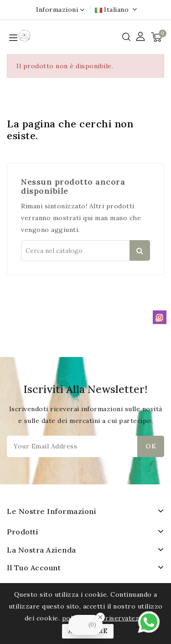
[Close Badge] (100, 617)
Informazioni (57, 10)
